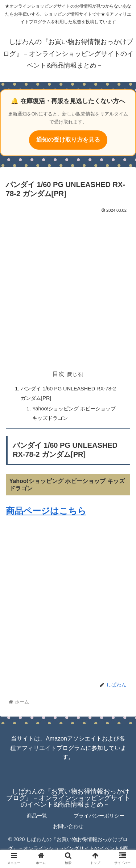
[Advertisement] (68, 286)
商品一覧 (37, 816)
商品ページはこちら (46, 511)
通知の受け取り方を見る (68, 140)
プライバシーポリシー (99, 816)
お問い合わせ (68, 826)
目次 (58, 374)
